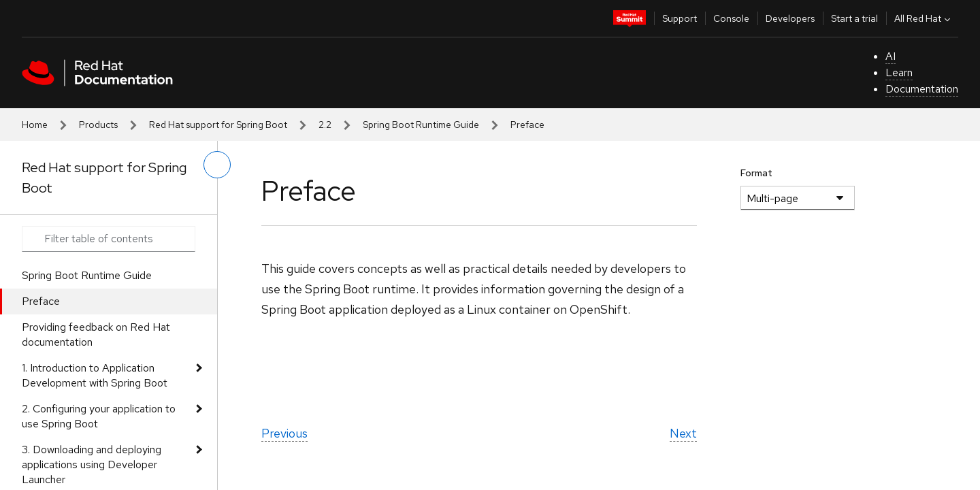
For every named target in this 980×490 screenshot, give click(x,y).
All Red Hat (924, 18)
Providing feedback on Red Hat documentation (96, 334)
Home (35, 125)
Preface (41, 301)
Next (683, 433)
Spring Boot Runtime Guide (421, 125)
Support (680, 18)
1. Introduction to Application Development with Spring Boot (95, 375)
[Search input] (109, 239)
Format (756, 173)
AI (891, 56)
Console (731, 18)
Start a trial (854, 18)
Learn (899, 72)
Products (98, 125)
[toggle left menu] (217, 165)
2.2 (325, 125)
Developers (790, 18)
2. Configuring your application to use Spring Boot (99, 416)
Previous (284, 433)
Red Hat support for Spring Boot (218, 125)
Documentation (922, 89)
